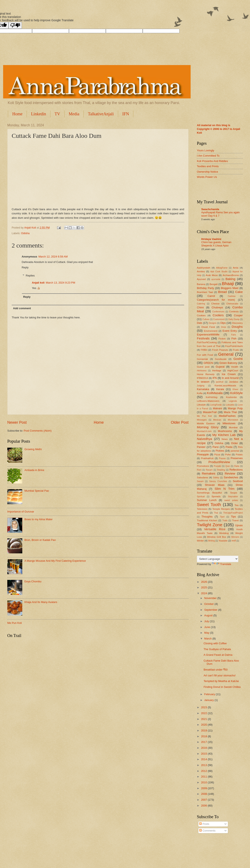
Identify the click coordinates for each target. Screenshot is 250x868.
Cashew (232, 296)
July (207, 621)
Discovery (237, 323)
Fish (234, 339)
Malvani (217, 408)
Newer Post (17, 422)
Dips (223, 323)
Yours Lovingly (206, 150)
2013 (204, 765)
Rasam (209, 470)
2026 (204, 582)
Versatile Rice (215, 529)
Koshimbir (231, 397)
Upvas (239, 525)
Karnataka (203, 389)
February (210, 694)
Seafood (238, 481)
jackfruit (220, 382)
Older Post (180, 422)
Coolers (218, 315)
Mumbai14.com (204, 431)
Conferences (218, 312)
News (225, 439)
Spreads (216, 496)
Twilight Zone (210, 525)
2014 (204, 759)
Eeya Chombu (33, 581)
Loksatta (230, 405)
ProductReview (219, 462)
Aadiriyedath (204, 268)
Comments (207, 831)
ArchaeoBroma (231, 275)
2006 (204, 806)
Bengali (214, 284)
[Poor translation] (15, 25)
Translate (222, 564)
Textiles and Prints (208, 166)
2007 (204, 800)
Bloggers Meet (230, 288)
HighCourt (233, 371)
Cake (239, 292)
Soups (234, 493)
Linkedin (39, 114)
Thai (216, 513)
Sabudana (202, 477)
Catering (201, 304)
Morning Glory (208, 427)
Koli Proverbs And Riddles (212, 161)
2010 (204, 782)
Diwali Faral (208, 327)
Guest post (203, 367)
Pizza (217, 455)
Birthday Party (205, 288)
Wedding (224, 533)
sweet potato (231, 500)
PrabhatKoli (207, 458)
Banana (201, 284)
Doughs (237, 327)
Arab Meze (212, 275)
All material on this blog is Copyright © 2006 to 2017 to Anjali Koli (219, 129)
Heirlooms (202, 371)
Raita (237, 466)
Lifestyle (201, 405)
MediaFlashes (227, 416)
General (226, 354)
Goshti (238, 359)
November (211, 598)
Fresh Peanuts (220, 350)
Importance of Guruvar (21, 512)
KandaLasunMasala (225, 386)
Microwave (233, 420)
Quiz (228, 466)
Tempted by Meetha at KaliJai (221, 681)
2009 (204, 788)
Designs (212, 323)
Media (74, 114)
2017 (204, 742)
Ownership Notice (207, 172)
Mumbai (233, 427)
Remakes (209, 473)
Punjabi (217, 466)
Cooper (238, 315)
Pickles (220, 451)
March (208, 639)
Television (202, 509)
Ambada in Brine (34, 470)
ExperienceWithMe (208, 335)
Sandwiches (231, 477)
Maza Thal (230, 412)
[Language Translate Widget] (218, 559)
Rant (199, 470)
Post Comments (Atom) (38, 431)
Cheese (215, 304)
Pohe (228, 455)
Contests (234, 312)
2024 (204, 593)
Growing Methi (33, 449)
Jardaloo (234, 382)
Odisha (25, 233)
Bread (222, 292)
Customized (219, 319)
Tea (237, 505)
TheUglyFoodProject (233, 513)
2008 (204, 794)
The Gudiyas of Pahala (217, 649)
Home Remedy (206, 374)
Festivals (203, 338)
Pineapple (203, 454)
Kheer (235, 389)
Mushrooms (225, 431)
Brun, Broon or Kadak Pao (40, 540)
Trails (225, 521)
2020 (204, 725)
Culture (206, 319)
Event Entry (230, 331)
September (211, 610)
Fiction (222, 339)
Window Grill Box (217, 537)
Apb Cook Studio (219, 272)
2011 (204, 777)
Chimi (200, 307)
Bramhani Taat (205, 292)
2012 (204, 771)
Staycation (233, 497)
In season (203, 382)
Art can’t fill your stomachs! (220, 675)
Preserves (237, 458)
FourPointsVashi (234, 346)
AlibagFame (222, 268)
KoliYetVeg (212, 397)
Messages (202, 420)
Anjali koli (38, 283)
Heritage (217, 371)
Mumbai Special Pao (37, 491)
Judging (201, 386)
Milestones (229, 423)
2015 (204, 754)
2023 (204, 707)
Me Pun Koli (14, 623)
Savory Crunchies (218, 481)
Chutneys (217, 307)
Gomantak (202, 359)
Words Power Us (207, 177)
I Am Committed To (208, 156)
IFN (126, 114)
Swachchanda (210, 209)
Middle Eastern (206, 423)
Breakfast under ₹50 (216, 670)
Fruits (236, 350)
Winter (200, 541)
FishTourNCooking (207, 342)
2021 (204, 719)
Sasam (200, 481)
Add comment (22, 308)
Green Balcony (228, 363)
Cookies (201, 315)
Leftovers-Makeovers (208, 401)
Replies (30, 275)
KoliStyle (236, 393)
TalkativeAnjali (101, 114)
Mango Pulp (235, 408)
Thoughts (207, 517)
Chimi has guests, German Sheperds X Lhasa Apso (216, 244)
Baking (231, 279)
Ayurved (201, 279)
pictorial (235, 451)
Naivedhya (204, 439)
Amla (236, 268)
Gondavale (221, 359)
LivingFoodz (216, 405)
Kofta (200, 393)
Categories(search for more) (216, 300)
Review (230, 473)
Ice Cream (229, 374)
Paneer (201, 447)
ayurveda (216, 279)
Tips (233, 517)
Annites (201, 271)
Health (235, 367)
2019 (204, 730)
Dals (200, 323)
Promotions (203, 466)
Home (17, 114)
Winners (235, 537)
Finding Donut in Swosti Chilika (222, 687)
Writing (211, 541)
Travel (235, 520)
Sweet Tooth (209, 504)
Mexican (217, 420)
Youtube (223, 541)
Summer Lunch (207, 500)
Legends (233, 401)
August (209, 615)
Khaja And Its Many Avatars (41, 602)
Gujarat (220, 367)
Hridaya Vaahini (211, 239)
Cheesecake (232, 304)
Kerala (220, 389)
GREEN (208, 363)
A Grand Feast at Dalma (218, 655)
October (209, 604)
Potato (239, 455)
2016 (204, 748)
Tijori (222, 517)
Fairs (234, 335)
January (209, 700)
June (207, 627)
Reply (25, 267)
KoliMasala (215, 393)
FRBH (204, 350)
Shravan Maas (215, 485)
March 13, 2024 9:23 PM (61, 283)
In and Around (230, 378)
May (207, 633)
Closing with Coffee (215, 643)
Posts (204, 824)
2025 (204, 587)
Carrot (211, 296)
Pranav (222, 458)
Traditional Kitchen (207, 520)
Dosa (224, 327)
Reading (221, 470)
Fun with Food (205, 355)
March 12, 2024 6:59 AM (53, 257)
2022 (204, 713)
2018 (204, 736)
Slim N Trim (224, 489)
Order (234, 443)
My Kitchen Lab (224, 435)
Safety (216, 478)
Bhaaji (228, 283)
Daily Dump (234, 319)
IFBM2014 (202, 378)
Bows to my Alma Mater (38, 519)
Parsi (216, 447)
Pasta (229, 447)
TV (57, 114)
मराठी (234, 541)
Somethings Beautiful (209, 493)
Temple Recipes (221, 509)
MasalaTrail (210, 412)
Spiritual (201, 497)
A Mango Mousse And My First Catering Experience (55, 561)
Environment (211, 331)
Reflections (236, 470)
